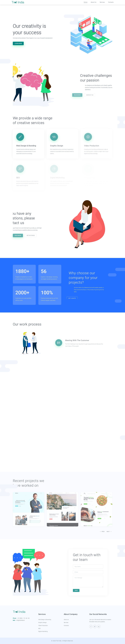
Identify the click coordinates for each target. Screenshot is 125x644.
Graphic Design (42, 623)
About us (66, 620)
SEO (39, 628)
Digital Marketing (43, 631)
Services (102, 2)
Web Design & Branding (45, 620)
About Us (94, 2)
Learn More (18, 43)
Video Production (43, 625)
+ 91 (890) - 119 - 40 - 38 (23, 618)
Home (85, 2)
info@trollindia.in (20, 620)
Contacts (111, 2)
